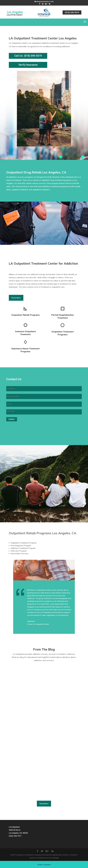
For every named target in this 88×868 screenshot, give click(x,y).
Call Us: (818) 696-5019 (28, 56)
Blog (35, 699)
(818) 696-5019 (72, 12)
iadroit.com (57, 855)
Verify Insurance (28, 65)
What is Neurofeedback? (22, 759)
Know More (16, 298)
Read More (44, 804)
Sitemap (56, 858)
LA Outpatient (18, 699)
